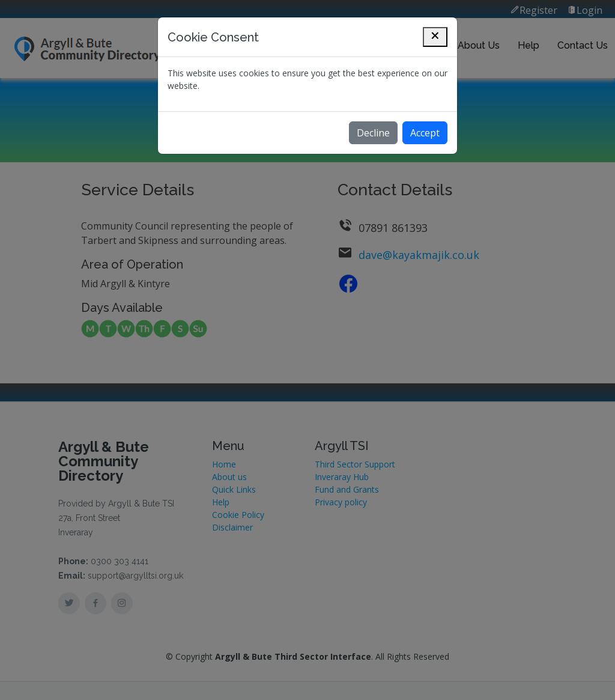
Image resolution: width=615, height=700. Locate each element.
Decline (373, 133)
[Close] (435, 37)
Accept (425, 133)
